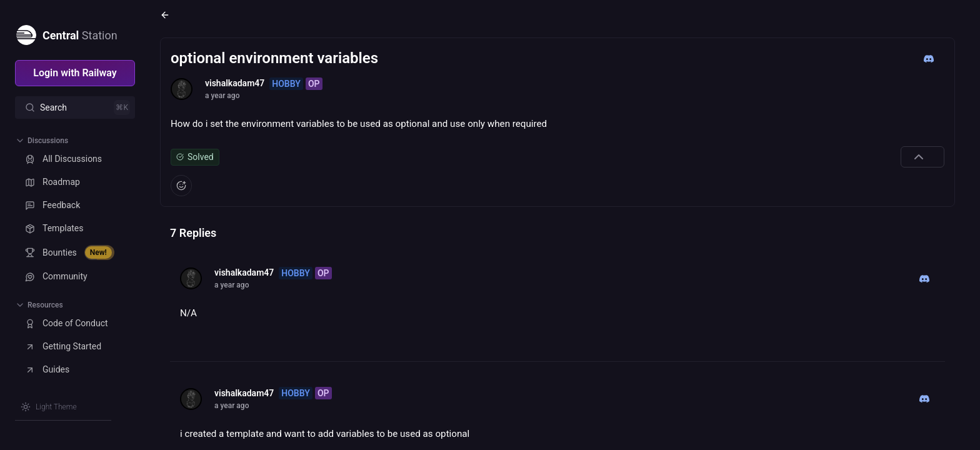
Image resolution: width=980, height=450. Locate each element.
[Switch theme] (49, 407)
